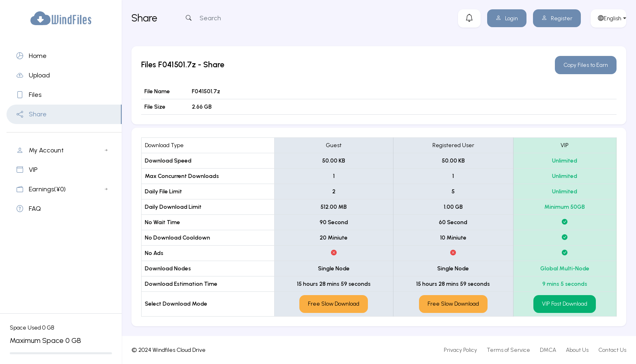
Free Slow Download (334, 304)
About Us (577, 350)
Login (507, 18)
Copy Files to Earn (586, 65)
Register (557, 18)
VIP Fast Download (565, 304)
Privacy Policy (460, 350)
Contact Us (612, 350)
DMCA (548, 350)
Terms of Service (508, 350)
